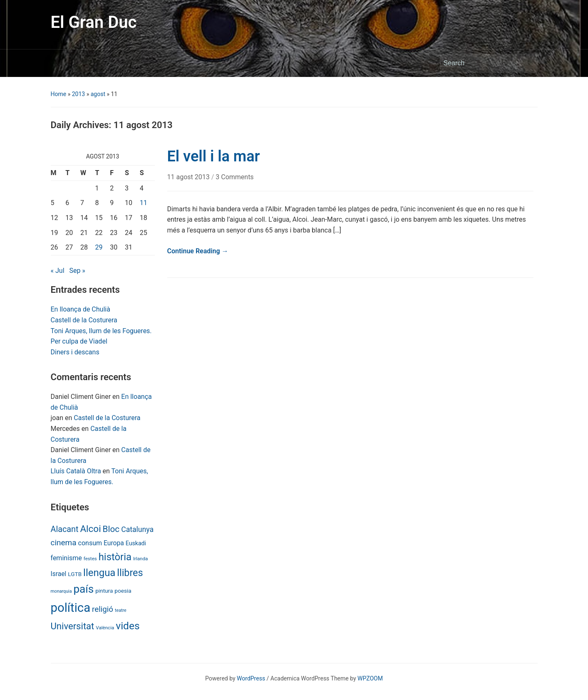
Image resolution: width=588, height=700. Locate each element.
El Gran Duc (94, 22)
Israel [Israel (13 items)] (59, 574)
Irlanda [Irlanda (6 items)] (140, 559)
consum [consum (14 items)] (90, 543)
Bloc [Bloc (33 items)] (111, 529)
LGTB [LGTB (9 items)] (75, 574)
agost (98, 94)
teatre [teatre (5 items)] (121, 610)
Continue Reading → (198, 251)
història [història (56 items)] (115, 557)
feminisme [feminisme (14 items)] (66, 558)
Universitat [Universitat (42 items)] (73, 626)
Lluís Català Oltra (76, 471)
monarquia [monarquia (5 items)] (61, 591)
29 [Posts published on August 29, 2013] (99, 247)
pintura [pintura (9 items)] (104, 591)
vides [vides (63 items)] (128, 626)
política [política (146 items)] (71, 608)
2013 (78, 94)
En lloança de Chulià (81, 309)
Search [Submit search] (527, 63)
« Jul (58, 271)
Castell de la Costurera (84, 320)
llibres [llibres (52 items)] (130, 573)
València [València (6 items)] (105, 628)
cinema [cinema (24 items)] (64, 543)
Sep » (77, 271)
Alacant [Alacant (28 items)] (65, 529)
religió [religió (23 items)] (103, 609)
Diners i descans (75, 352)
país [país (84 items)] (83, 589)
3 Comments (234, 177)
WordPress (251, 678)
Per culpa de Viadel (79, 341)
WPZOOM (370, 678)
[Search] (481, 63)
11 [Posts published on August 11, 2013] (144, 203)
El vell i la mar (214, 156)
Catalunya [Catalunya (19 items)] (137, 529)
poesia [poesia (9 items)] (123, 591)
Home (59, 94)
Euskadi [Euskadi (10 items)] (136, 543)
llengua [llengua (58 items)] (99, 573)
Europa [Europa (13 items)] (114, 543)
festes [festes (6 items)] (90, 559)
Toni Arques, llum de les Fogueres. (101, 331)
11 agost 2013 (189, 177)
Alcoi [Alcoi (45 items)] (90, 529)
